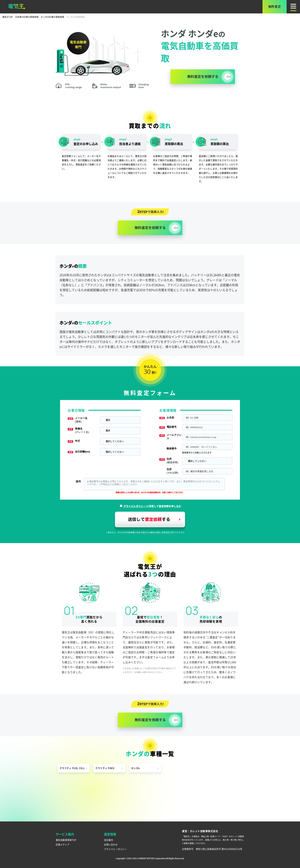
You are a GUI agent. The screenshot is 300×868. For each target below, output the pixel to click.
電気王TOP (8, 17)
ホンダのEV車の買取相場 (52, 17)
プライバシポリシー (135, 506)
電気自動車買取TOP (66, 840)
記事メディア (63, 845)
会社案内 (108, 840)
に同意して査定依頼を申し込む (152, 506)
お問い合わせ (111, 845)
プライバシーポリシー (115, 849)
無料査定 (275, 7)
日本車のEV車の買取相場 (27, 17)
